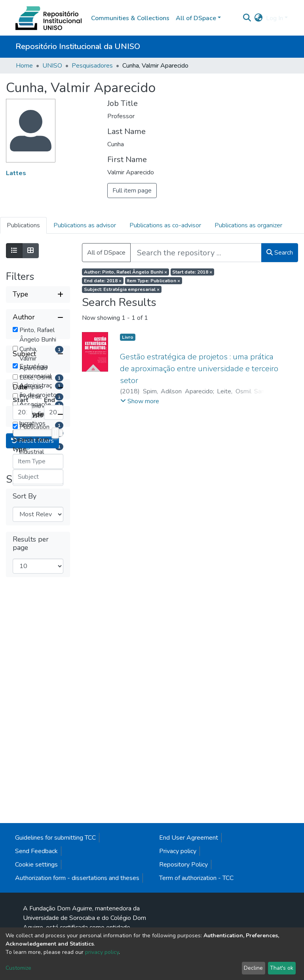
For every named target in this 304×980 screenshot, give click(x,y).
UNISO (52, 66)
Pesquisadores (92, 66)
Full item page (132, 191)
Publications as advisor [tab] (85, 225)
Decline (253, 968)
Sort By (25, 866)
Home (24, 66)
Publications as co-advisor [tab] (165, 225)
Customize (18, 968)
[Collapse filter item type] (38, 739)
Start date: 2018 (192, 272)
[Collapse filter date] (38, 653)
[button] (259, 18)
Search (280, 253)
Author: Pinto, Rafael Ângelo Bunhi (125, 272)
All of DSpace (106, 253)
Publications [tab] (23, 225)
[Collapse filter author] (38, 317)
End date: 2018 (103, 281)
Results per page (31, 914)
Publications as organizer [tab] (248, 225)
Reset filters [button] (32, 811)
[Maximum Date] (54, 678)
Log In (275, 18)
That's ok (282, 968)
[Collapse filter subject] (38, 504)
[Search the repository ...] (196, 253)
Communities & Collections (130, 18)
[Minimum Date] (22, 678)
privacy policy (102, 952)
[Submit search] (247, 18)
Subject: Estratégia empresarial (122, 289)
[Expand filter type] (38, 295)
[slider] (55, 698)
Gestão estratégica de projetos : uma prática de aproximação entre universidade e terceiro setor (199, 369)
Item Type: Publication (153, 281)
